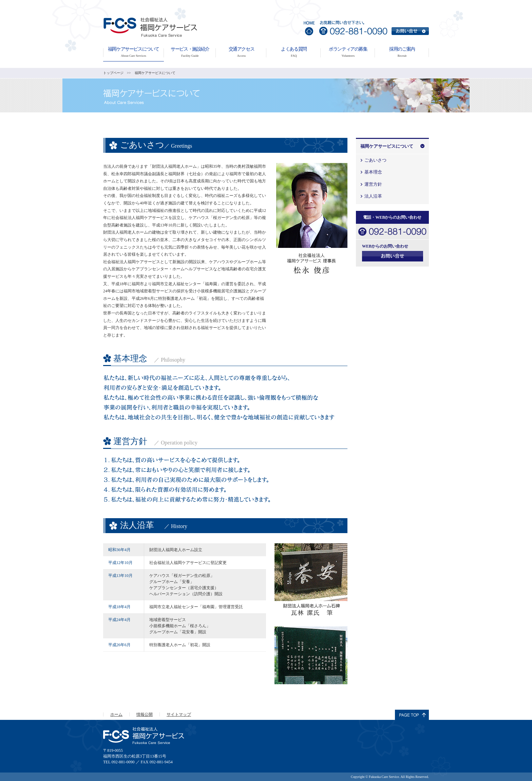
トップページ (113, 73)
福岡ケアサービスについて (387, 146)
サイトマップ (179, 714)
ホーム (116, 714)
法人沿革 (373, 196)
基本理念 (373, 172)
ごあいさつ (375, 160)
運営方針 (373, 184)
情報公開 (145, 714)
